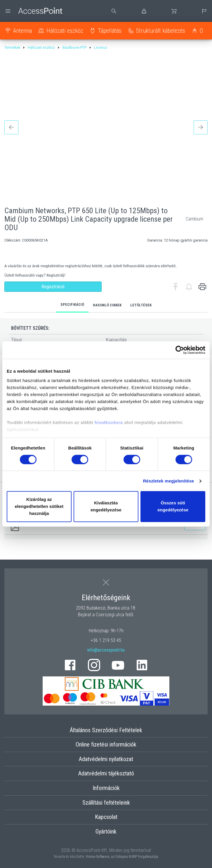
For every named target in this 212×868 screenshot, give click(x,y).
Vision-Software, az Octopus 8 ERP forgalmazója (122, 856)
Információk (106, 788)
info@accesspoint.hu (106, 650)
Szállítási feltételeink (106, 803)
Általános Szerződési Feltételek (106, 730)
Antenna (22, 31)
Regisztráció (53, 287)
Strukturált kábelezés (161, 31)
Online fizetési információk (106, 744)
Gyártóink (106, 831)
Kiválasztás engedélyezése (106, 507)
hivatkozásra (109, 422)
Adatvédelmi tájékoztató (106, 773)
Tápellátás (110, 31)
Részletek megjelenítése (169, 481)
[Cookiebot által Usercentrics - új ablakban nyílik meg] (180, 350)
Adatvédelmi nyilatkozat (106, 759)
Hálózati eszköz (65, 31)
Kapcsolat (106, 817)
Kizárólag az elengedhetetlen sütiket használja (39, 507)
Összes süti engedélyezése (173, 507)
